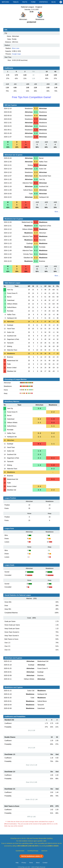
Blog (54, 2)
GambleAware (20, 851)
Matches (5, 2)
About (38, 863)
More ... (57, 212)
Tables (16, 2)
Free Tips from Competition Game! (31, 97)
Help (17, 863)
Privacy (24, 863)
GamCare (44, 851)
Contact (45, 863)
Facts (25, 2)
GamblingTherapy (33, 851)
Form (33, 2)
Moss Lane (16, 48)
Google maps (16, 54)
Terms (31, 863)
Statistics (43, 2)
